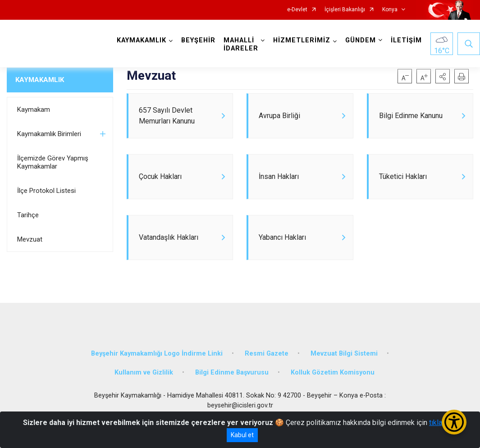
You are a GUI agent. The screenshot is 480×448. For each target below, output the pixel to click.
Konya (390, 10)
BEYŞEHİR (198, 40)
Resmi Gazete (267, 354)
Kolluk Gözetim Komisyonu (333, 373)
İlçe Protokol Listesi (46, 191)
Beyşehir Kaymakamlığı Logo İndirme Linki (157, 354)
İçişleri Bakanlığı (345, 10)
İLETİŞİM (406, 40)
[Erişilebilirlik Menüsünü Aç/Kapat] (454, 422)
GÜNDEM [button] (361, 40)
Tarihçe (28, 215)
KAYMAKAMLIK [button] (142, 40)
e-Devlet (297, 10)
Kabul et (242, 435)
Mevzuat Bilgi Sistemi (344, 354)
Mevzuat (30, 239)
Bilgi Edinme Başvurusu (232, 373)
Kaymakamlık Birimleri (49, 134)
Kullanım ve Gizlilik (144, 373)
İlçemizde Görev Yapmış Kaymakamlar (53, 162)
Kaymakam (34, 110)
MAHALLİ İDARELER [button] (241, 44)
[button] (443, 76)
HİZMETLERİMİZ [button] (302, 40)
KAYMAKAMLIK (40, 80)
